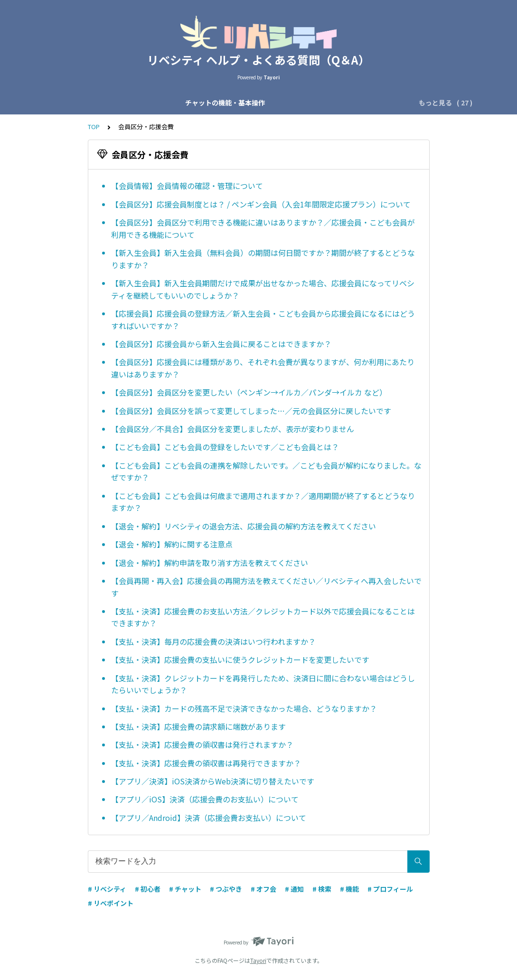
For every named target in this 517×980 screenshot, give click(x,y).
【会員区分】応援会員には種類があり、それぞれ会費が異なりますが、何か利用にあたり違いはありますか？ (263, 368)
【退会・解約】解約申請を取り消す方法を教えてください (210, 563)
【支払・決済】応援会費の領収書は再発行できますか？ (206, 763)
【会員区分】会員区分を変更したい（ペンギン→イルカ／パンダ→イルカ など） (249, 392)
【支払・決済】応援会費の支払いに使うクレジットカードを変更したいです (240, 660)
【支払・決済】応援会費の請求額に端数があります (198, 726)
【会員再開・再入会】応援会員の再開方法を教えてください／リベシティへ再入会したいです (266, 587)
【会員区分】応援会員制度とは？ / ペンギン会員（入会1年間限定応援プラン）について (261, 204)
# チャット (185, 889)
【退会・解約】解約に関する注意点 (172, 544)
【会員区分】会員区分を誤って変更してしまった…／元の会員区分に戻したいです (251, 411)
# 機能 (349, 889)
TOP (94, 127)
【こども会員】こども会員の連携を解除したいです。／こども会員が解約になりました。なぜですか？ (266, 471)
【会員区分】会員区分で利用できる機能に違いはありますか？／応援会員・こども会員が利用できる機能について (263, 228)
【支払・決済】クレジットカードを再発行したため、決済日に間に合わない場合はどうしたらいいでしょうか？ (263, 684)
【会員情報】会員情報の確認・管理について (187, 186)
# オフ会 (263, 889)
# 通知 (294, 889)
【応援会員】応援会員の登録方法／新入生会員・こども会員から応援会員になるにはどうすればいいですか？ (263, 320)
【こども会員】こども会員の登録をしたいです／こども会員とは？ (225, 447)
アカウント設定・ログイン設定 (348, 103)
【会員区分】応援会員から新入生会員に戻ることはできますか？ (221, 344)
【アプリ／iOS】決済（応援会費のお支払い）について (205, 799)
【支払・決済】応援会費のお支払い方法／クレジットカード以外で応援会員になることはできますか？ (263, 617)
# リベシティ (107, 889)
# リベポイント (111, 903)
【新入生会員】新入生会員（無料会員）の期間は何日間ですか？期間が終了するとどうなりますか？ (263, 259)
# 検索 (322, 889)
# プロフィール (390, 889)
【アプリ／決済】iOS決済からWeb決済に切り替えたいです (213, 781)
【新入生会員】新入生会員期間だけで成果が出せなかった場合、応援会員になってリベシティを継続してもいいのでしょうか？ (263, 289)
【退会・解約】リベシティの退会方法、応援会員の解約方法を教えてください (244, 526)
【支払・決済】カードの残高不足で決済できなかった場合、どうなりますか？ (244, 708)
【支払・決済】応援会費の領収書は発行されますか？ (202, 744)
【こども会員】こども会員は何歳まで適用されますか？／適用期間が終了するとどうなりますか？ (263, 502)
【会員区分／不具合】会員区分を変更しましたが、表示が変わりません (233, 429)
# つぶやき (226, 889)
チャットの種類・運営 (182, 103)
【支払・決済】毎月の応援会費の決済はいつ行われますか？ (213, 641)
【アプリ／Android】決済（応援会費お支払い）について (209, 818)
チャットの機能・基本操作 (95, 103)
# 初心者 (148, 889)
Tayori (258, 960)
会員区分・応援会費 (258, 103)
